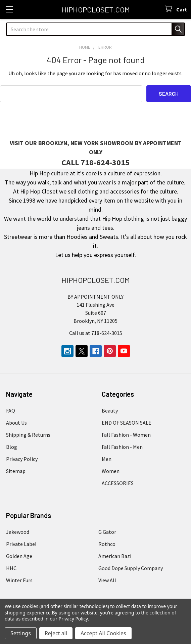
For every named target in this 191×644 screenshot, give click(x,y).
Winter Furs (19, 580)
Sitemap (16, 471)
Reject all (56, 633)
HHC (11, 568)
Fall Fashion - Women (126, 435)
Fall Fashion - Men (122, 447)
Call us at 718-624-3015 (96, 333)
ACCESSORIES (118, 483)
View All (107, 580)
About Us (16, 423)
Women (111, 471)
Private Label (21, 544)
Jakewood (18, 532)
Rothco (107, 544)
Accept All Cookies (103, 633)
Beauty (110, 411)
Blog (12, 447)
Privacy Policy (22, 459)
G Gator (107, 532)
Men (107, 459)
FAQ (11, 411)
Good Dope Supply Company (131, 568)
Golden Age (19, 556)
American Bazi (115, 556)
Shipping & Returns (28, 435)
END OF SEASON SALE (127, 423)
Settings (21, 633)
